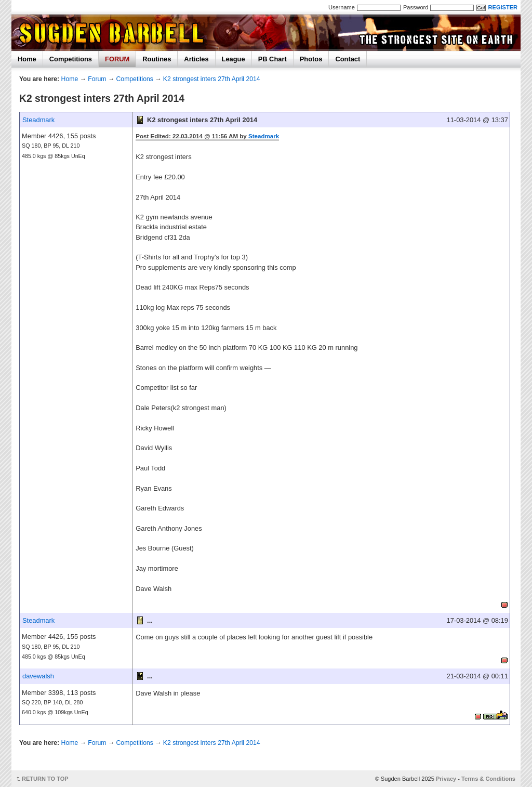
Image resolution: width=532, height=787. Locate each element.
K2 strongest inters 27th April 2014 (212, 79)
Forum (97, 79)
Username (342, 7)
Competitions (71, 59)
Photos (311, 59)
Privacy (446, 779)
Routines (157, 59)
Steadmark (38, 120)
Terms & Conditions (488, 779)
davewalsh (38, 676)
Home (27, 59)
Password (416, 7)
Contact (348, 59)
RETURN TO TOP (45, 779)
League (234, 59)
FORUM (117, 59)
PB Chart (272, 59)
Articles (196, 59)
